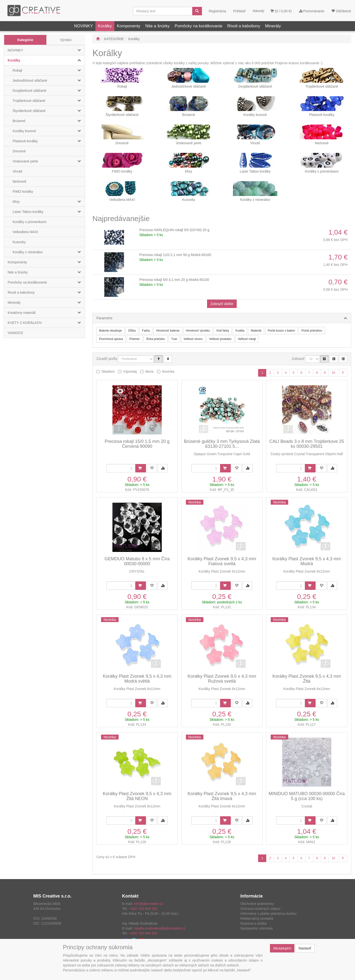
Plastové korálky (25, 141)
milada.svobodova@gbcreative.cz (160, 928)
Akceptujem (282, 948)
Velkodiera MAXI (25, 232)
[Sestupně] (168, 359)
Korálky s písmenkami (29, 222)
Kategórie (25, 40)
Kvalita (240, 331)
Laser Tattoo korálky (28, 212)
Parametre (104, 318)
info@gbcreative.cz (148, 904)
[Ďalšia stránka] (343, 373)
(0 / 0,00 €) (281, 11)
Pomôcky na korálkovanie (198, 26)
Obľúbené (341, 11)
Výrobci (66, 40)
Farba (146, 331)
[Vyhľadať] (197, 11)
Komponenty (129, 26)
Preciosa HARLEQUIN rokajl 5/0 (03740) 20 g (174, 230)
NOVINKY (83, 26)
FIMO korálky (23, 192)
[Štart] (98, 39)
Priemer (135, 339)
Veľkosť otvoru (193, 339)
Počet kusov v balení (281, 331)
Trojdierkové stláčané (29, 101)
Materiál (256, 331)
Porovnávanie (312, 11)
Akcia (149, 371)
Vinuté (17, 171)
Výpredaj (130, 371)
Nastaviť (305, 948)
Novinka (168, 371)
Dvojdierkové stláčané (29, 91)
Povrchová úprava (111, 339)
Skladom (108, 371)
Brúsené (19, 121)
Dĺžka (132, 331)
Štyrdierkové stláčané (29, 111)
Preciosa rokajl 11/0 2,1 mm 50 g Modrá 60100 (175, 255)
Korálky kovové (24, 131)
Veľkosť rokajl (247, 339)
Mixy (16, 202)
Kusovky (19, 242)
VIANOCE (15, 333)
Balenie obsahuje (110, 331)
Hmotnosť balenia (168, 331)
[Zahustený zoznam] (343, 359)
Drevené (19, 151)
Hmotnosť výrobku (198, 331)
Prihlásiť (240, 11)
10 (333, 373)
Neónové (19, 181)
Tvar (174, 339)
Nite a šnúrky (157, 26)
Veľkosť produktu (220, 339)
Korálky (105, 26)
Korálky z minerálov (28, 252)
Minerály (273, 26)
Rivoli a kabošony (244, 26)
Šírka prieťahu (156, 339)
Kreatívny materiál (22, 313)
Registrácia (217, 11)
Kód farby (223, 331)
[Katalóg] (324, 359)
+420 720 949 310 (143, 909)
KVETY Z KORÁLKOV (25, 323)
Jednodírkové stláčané (30, 80)
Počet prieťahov (312, 331)
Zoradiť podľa (107, 359)
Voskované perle (25, 161)
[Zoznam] (334, 359)
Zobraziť (298, 359)
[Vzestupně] (159, 359)
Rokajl (17, 70)
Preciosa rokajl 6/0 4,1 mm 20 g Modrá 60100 (174, 280)
